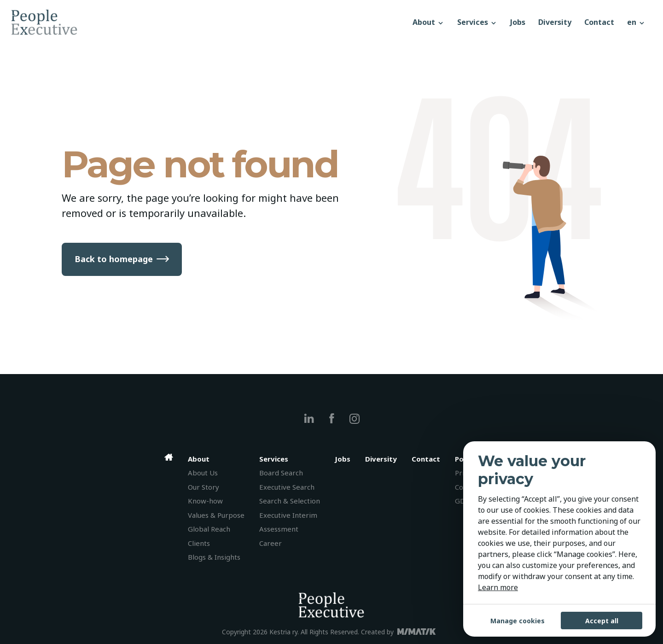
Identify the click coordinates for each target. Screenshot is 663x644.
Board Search (281, 473)
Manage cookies (518, 621)
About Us (203, 473)
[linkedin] (309, 419)
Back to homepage (114, 259)
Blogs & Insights (214, 557)
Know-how (205, 501)
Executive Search (287, 487)
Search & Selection (290, 501)
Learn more (498, 587)
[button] (636, 22)
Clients (199, 543)
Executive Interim (288, 515)
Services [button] (477, 22)
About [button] (428, 22)
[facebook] (332, 419)
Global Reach (209, 529)
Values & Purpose (216, 515)
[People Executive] (209, 22)
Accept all (602, 621)
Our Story (204, 487)
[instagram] (354, 419)
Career (270, 543)
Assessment (279, 529)
